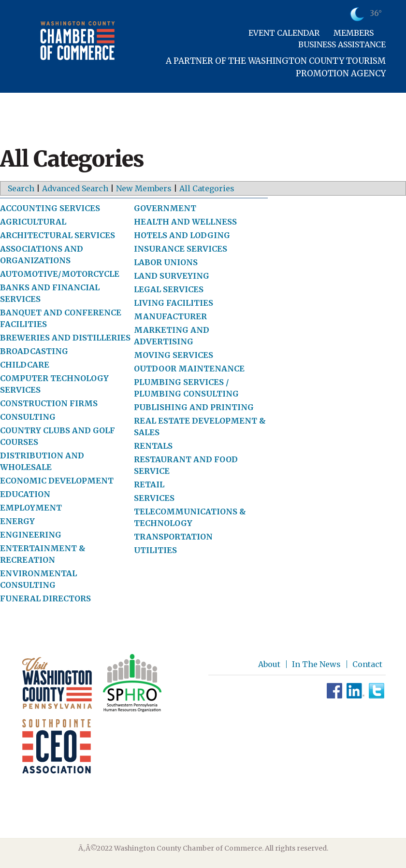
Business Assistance (342, 44)
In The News (316, 664)
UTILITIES (155, 550)
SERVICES (154, 498)
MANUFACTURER (170, 316)
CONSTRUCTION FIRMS (49, 403)
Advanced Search (75, 188)
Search (21, 188)
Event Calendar (284, 33)
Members (354, 33)
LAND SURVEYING (172, 276)
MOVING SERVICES (174, 355)
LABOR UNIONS (166, 262)
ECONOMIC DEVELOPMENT (57, 481)
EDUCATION (25, 494)
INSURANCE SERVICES (181, 249)
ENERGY (17, 521)
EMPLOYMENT (31, 508)
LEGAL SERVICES (169, 289)
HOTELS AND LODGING (182, 235)
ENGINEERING (31, 535)
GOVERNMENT (165, 208)
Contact (367, 664)
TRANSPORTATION (173, 537)
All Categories (207, 188)
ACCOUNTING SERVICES (50, 208)
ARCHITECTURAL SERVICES (58, 235)
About (269, 664)
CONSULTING (28, 417)
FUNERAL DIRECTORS (45, 598)
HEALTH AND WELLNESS (185, 222)
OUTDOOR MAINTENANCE (189, 369)
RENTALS (153, 446)
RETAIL (149, 484)
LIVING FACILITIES (174, 303)
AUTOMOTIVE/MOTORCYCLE (60, 274)
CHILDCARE (25, 365)
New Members (144, 188)
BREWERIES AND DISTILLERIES (65, 338)
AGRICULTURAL (33, 222)
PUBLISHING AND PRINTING (194, 407)
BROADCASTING (34, 351)
